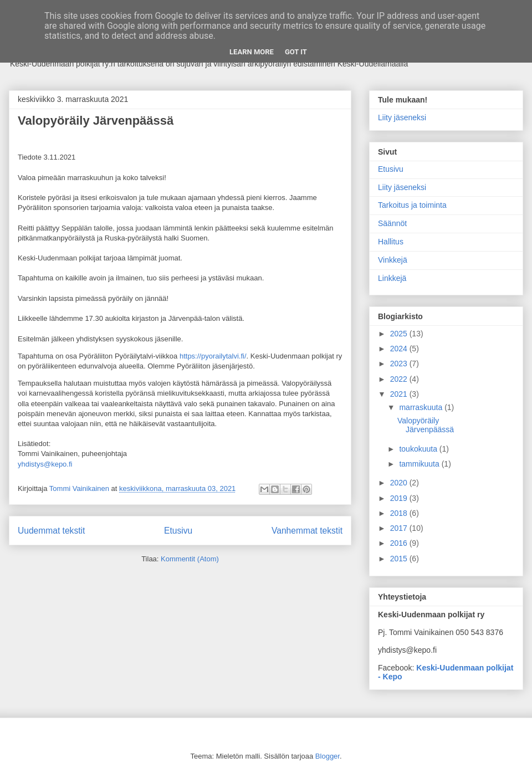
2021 (400, 394)
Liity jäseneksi (402, 117)
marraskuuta (422, 407)
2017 (400, 528)
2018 (400, 513)
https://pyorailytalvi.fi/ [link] (213, 356)
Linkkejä (392, 278)
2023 (400, 364)
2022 (400, 379)
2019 (400, 498)
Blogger (328, 756)
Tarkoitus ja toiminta (412, 205)
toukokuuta (419, 449)
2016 (400, 543)
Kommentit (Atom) (190, 559)
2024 (400, 349)
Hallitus (391, 242)
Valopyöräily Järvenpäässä (96, 121)
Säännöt (392, 223)
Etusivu (178, 531)
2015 (400, 559)
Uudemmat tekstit (51, 531)
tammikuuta (420, 464)
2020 (400, 483)
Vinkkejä (393, 260)
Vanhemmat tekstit (307, 531)
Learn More (252, 52)
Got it (296, 52)
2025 (400, 334)
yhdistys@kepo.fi (45, 464)
